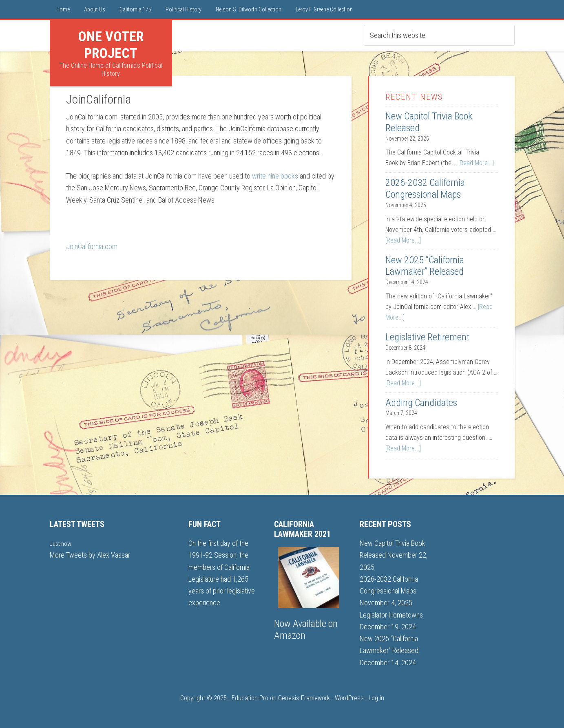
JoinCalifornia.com (92, 246)
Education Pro (250, 698)
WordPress (349, 698)
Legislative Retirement (427, 337)
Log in (376, 698)
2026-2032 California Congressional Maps (425, 189)
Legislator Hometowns (391, 615)
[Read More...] (476, 163)
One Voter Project (111, 45)
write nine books (275, 176)
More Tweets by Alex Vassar (90, 555)
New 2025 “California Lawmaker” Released (425, 266)
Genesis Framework (304, 698)
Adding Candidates (421, 403)
